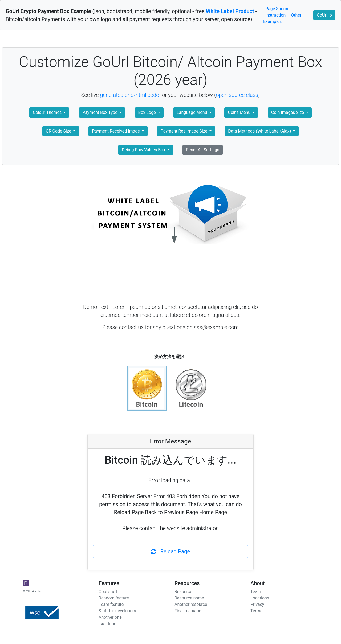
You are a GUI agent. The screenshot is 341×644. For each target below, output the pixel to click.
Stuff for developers (117, 611)
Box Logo (148, 112)
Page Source (277, 9)
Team (256, 592)
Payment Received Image (116, 131)
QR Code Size (59, 131)
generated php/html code (130, 95)
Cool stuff (108, 592)
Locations (260, 598)
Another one (110, 617)
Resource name (189, 598)
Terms (256, 611)
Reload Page (170, 551)
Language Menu (192, 112)
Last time (107, 624)
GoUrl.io (324, 15)
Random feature (114, 598)
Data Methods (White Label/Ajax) (260, 131)
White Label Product (230, 11)
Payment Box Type (100, 112)
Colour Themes (48, 112)
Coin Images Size (288, 112)
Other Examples (282, 18)
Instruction (275, 15)
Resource (183, 592)
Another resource (191, 604)
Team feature (111, 604)
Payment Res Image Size (184, 131)
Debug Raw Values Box (144, 150)
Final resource (188, 611)
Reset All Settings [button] (203, 150)
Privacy (257, 604)
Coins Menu (240, 112)
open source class (237, 95)
